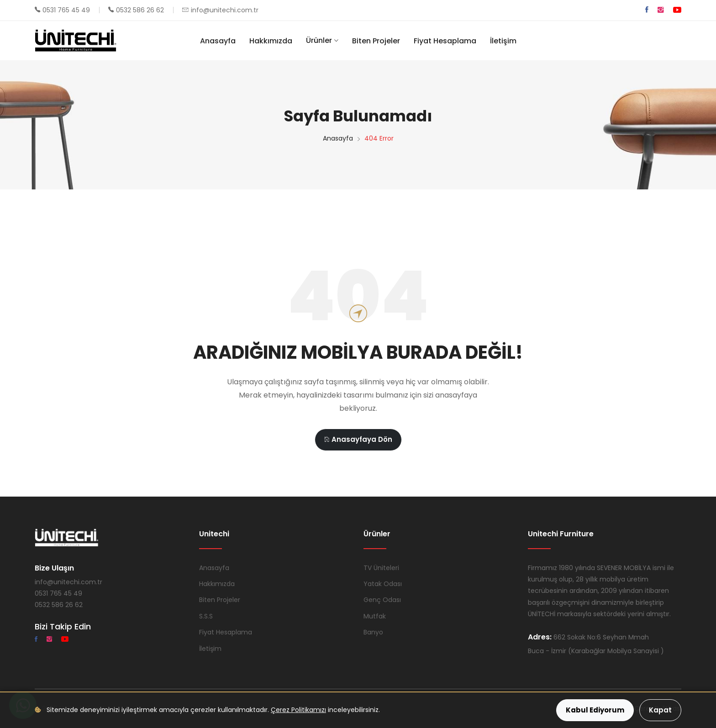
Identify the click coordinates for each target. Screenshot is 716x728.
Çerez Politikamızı (298, 710)
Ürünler (319, 40)
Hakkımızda (271, 41)
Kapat (660, 710)
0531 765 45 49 (66, 10)
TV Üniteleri (381, 568)
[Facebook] (647, 10)
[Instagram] (661, 10)
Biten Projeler (376, 41)
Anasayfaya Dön (358, 439)
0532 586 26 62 (140, 10)
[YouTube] (677, 10)
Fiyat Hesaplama (445, 41)
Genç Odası (382, 600)
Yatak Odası (383, 584)
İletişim (503, 41)
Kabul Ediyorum (595, 710)
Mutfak (375, 616)
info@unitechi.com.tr (225, 10)
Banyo (373, 632)
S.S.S (206, 616)
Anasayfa (218, 41)
